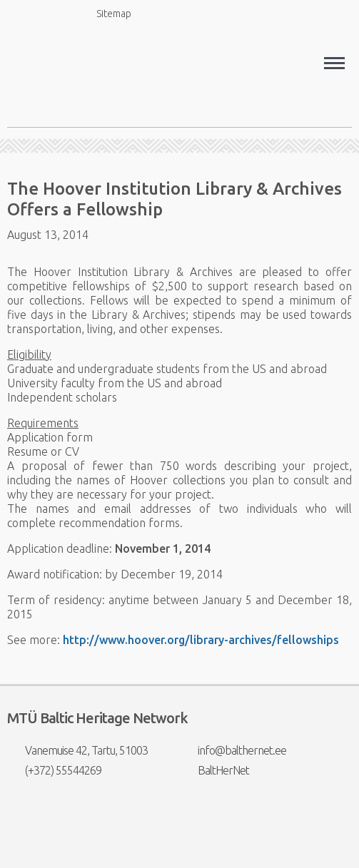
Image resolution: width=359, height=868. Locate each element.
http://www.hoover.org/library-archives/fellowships (201, 640)
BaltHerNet (214, 770)
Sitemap (106, 13)
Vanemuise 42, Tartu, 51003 (77, 750)
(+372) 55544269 (54, 770)
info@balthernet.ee (233, 750)
